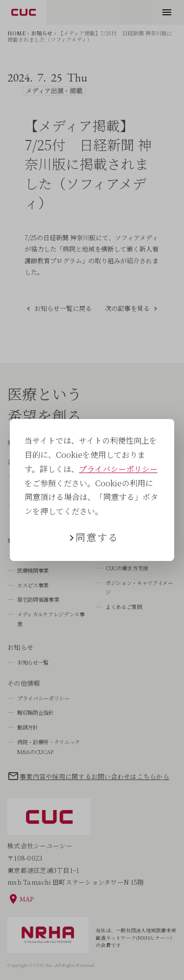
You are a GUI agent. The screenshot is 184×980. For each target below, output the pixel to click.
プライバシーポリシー (118, 469)
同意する (97, 537)
